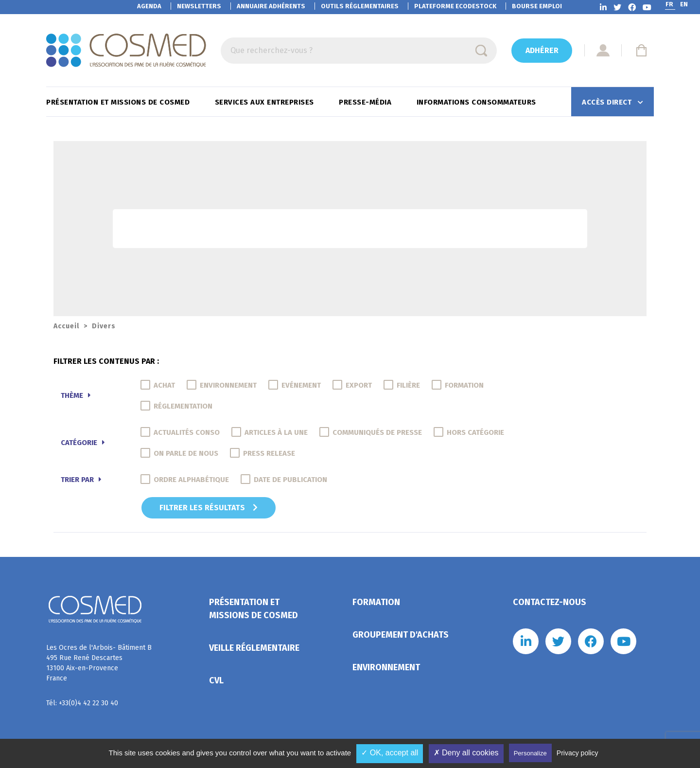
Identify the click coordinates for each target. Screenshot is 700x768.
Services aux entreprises (266, 102)
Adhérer (542, 50)
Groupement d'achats (401, 635)
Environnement (386, 667)
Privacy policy (577, 753)
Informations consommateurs (478, 102)
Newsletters (199, 6)
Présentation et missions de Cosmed (119, 102)
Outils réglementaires (360, 6)
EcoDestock (455, 6)
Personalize (530, 753)
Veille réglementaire (254, 648)
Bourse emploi (537, 6)
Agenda (149, 6)
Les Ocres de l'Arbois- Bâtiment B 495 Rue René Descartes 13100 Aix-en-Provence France (99, 663)
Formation (376, 602)
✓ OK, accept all (390, 753)
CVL (216, 680)
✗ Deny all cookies (466, 753)
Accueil (66, 326)
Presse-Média (366, 102)
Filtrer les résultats (209, 508)
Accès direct (608, 102)
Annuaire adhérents (271, 6)
